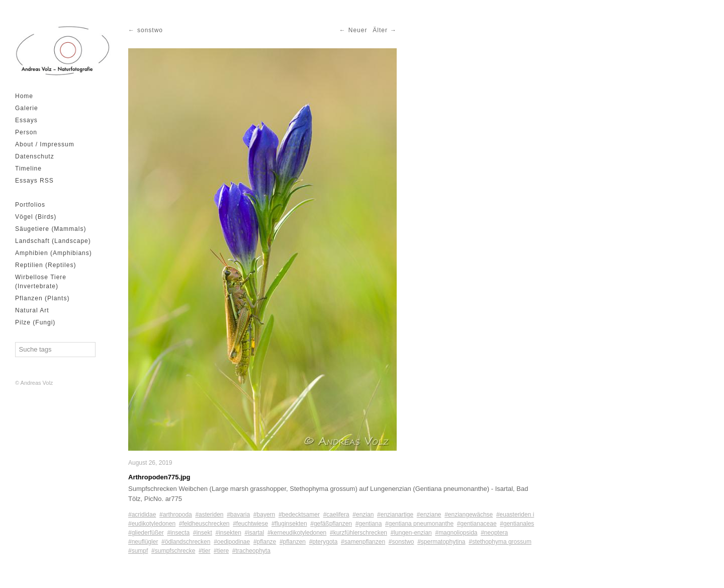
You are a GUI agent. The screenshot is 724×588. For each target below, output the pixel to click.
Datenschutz (35, 156)
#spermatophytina (441, 542)
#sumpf (138, 551)
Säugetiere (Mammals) (51, 229)
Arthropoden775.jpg (159, 477)
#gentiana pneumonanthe (419, 524)
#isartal (255, 533)
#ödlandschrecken (186, 542)
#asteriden (209, 515)
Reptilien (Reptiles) (46, 265)
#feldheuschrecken (204, 524)
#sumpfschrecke (173, 551)
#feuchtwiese (250, 524)
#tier (204, 551)
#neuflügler (143, 542)
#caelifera (336, 515)
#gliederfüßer (146, 533)
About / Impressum (45, 144)
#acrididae (142, 515)
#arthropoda (176, 515)
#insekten (228, 533)
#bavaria (238, 515)
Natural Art (32, 310)
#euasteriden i (515, 515)
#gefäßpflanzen (331, 524)
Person (26, 132)
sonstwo (150, 30)
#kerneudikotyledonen (297, 533)
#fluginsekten (289, 524)
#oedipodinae (232, 542)
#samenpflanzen (363, 542)
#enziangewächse (469, 515)
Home (24, 96)
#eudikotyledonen (152, 524)
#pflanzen (293, 542)
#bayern (264, 515)
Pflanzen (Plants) (42, 298)
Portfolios (30, 205)
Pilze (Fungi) (35, 322)
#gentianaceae (477, 524)
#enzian (363, 515)
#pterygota (324, 542)
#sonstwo (401, 542)
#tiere (221, 551)
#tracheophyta (251, 551)
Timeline (28, 169)
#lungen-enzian (411, 533)
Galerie (27, 108)
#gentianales (517, 524)
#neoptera (494, 533)
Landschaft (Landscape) (53, 241)
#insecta (178, 533)
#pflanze (265, 542)
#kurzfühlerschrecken (358, 533)
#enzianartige (395, 515)
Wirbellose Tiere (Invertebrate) (41, 282)
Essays (26, 120)
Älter (380, 30)
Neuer (358, 30)
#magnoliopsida (456, 533)
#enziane (429, 515)
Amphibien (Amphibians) (54, 253)
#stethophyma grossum (500, 542)
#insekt (203, 533)
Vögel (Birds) (36, 217)
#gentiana (369, 524)
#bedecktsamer (299, 515)
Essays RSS (34, 181)
